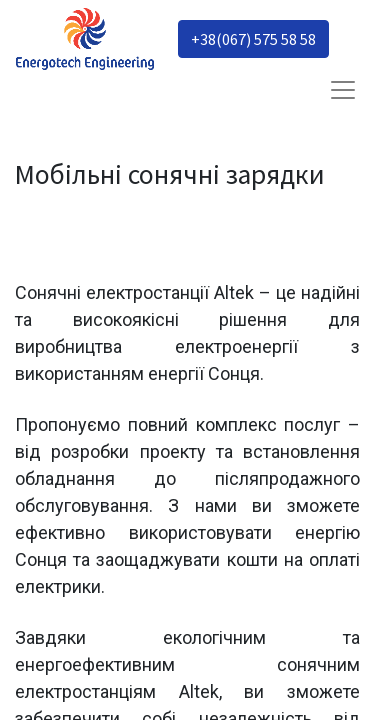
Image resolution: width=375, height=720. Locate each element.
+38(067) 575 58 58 (253, 39)
